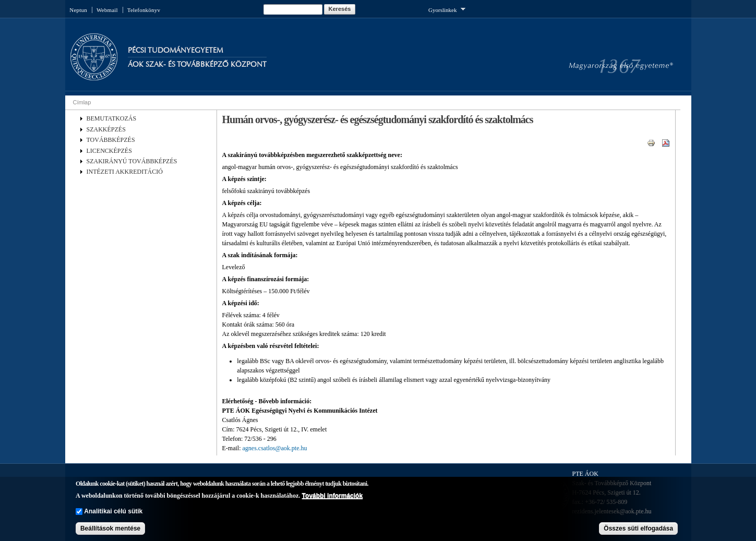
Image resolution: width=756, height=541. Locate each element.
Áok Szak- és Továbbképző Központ (197, 64)
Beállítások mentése (110, 528)
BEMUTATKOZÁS (112, 118)
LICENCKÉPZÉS (109, 151)
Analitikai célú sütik (113, 511)
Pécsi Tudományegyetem (175, 50)
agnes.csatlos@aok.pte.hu (275, 448)
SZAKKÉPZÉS (106, 129)
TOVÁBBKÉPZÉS (111, 140)
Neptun (78, 10)
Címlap (82, 102)
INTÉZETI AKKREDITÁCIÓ (125, 172)
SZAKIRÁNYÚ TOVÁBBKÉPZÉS (132, 161)
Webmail (107, 10)
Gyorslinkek (447, 9)
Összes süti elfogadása (638, 528)
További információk (332, 496)
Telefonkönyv (144, 10)
